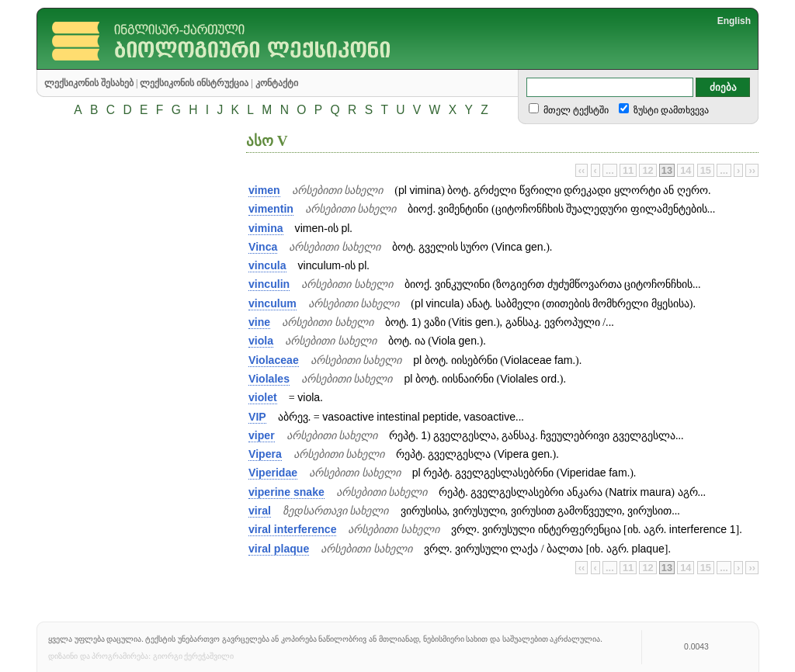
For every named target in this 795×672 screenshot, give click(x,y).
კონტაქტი (277, 83)
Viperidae (273, 473)
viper (262, 435)
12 (647, 170)
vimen (264, 190)
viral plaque (279, 549)
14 (686, 170)
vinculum (273, 303)
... (610, 170)
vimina (266, 228)
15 (706, 170)
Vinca (263, 247)
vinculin (269, 284)
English (734, 21)
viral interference (292, 529)
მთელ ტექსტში (575, 110)
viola (261, 341)
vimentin (271, 209)
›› (752, 170)
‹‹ (582, 170)
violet (263, 397)
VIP (257, 417)
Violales (269, 379)
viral (260, 511)
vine (259, 322)
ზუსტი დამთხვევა (670, 110)
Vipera (265, 454)
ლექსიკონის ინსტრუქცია (194, 83)
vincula (267, 265)
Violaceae (274, 360)
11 (628, 170)
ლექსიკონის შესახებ (89, 83)
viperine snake (286, 492)
